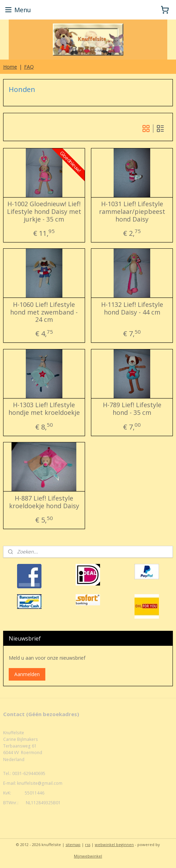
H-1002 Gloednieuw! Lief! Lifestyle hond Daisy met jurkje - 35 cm (44, 212)
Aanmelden (27, 674)
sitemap (73, 844)
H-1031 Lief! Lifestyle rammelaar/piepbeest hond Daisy (132, 212)
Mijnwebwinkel (88, 856)
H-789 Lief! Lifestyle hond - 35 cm (132, 409)
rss (88, 844)
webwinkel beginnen (114, 844)
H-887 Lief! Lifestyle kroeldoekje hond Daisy (44, 502)
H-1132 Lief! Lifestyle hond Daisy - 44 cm (132, 308)
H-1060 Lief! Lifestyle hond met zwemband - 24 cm (44, 312)
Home (10, 67)
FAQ (29, 67)
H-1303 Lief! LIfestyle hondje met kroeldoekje (44, 409)
